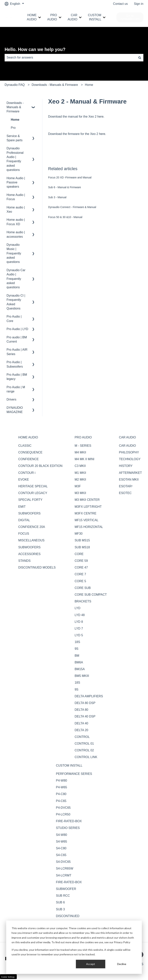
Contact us (120, 4)
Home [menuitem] (15, 120)
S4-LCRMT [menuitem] (64, 875)
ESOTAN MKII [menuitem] (129, 480)
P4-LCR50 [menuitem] (63, 814)
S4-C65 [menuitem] (61, 855)
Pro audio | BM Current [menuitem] (17, 339)
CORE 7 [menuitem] (80, 574)
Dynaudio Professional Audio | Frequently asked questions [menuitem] (15, 159)
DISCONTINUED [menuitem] (68, 916)
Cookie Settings (8, 977)
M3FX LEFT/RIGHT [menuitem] (88, 507)
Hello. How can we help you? (35, 49)
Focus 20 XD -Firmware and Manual (70, 177)
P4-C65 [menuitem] (61, 801)
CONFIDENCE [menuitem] (29, 459)
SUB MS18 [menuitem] (82, 547)
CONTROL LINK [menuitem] (86, 757)
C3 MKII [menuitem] (80, 466)
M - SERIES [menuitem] (83, 446)
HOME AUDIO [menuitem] (28, 437)
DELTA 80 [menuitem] (81, 710)
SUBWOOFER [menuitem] (66, 889)
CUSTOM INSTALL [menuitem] (69, 766)
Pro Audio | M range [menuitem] (16, 389)
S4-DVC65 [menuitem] (63, 862)
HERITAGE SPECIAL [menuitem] (33, 486)
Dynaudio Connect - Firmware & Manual (72, 207)
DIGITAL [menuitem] (24, 520)
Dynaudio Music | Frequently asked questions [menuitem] (14, 253)
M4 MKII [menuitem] (80, 452)
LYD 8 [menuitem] (79, 622)
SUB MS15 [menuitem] (82, 540)
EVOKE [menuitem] (24, 480)
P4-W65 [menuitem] (61, 787)
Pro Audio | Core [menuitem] (14, 319)
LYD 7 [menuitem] (79, 628)
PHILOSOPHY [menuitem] (129, 452)
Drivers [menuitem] (11, 399)
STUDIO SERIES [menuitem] (68, 828)
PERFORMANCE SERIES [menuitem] (74, 774)
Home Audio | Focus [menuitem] (16, 197)
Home (89, 85)
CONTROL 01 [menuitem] (84, 744)
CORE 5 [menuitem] (80, 581)
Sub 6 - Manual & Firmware (65, 187)
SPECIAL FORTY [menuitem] (30, 500)
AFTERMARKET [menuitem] (130, 473)
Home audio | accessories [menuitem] (16, 234)
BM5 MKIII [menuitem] (82, 676)
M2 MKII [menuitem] (80, 480)
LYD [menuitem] (77, 608)
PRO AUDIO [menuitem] (83, 437)
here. (101, 117)
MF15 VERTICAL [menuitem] (86, 520)
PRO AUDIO (52, 17)
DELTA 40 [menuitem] (81, 723)
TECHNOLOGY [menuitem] (130, 459)
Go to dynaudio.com (130, 17)
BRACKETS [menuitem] (83, 601)
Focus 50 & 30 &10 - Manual (65, 217)
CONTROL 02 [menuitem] (84, 750)
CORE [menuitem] (79, 554)
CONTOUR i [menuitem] (27, 473)
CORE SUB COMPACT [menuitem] (91, 595)
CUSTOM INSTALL (95, 17)
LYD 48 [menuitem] (80, 615)
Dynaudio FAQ (15, 85)
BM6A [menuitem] (79, 662)
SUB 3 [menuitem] (60, 909)
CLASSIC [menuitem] (25, 446)
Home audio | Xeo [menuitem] (16, 209)
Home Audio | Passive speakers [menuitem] (16, 182)
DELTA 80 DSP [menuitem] (85, 703)
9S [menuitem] (77, 649)
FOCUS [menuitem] (24, 534)
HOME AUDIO (32, 17)
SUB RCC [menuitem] (63, 896)
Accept (91, 964)
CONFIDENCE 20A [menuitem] (32, 527)
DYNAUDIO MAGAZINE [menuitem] (15, 410)
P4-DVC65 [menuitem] (63, 808)
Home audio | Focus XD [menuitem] (16, 222)
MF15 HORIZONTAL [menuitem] (89, 527)
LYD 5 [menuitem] (79, 635)
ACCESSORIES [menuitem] (29, 554)
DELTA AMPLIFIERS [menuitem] (89, 696)
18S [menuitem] (77, 642)
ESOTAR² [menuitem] (126, 486)
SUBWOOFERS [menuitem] (29, 513)
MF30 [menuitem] (79, 534)
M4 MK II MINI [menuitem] (84, 459)
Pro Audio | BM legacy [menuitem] (17, 377)
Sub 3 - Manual (57, 197)
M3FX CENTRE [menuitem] (85, 513)
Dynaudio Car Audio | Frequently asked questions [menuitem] (16, 279)
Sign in (139, 4)
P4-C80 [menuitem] (61, 794)
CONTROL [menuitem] (82, 737)
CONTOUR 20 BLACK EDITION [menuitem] (40, 466)
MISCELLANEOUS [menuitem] (31, 540)
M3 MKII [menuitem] (80, 493)
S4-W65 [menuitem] (61, 842)
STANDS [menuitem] (24, 561)
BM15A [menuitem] (80, 669)
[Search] (140, 58)
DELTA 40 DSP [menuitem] (85, 716)
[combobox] (70, 58)
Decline (122, 964)
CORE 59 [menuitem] (81, 561)
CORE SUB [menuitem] (83, 588)
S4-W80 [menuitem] (61, 835)
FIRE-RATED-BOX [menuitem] (69, 821)
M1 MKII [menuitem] (80, 473)
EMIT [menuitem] (22, 507)
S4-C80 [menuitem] (61, 848)
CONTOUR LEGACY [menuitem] (33, 493)
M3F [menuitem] (78, 486)
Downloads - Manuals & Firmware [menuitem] (15, 107)
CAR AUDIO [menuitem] (127, 437)
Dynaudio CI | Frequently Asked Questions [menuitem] (16, 302)
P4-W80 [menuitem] (61, 781)
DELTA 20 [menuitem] (81, 730)
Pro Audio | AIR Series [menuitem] (17, 352)
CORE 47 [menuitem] (81, 567)
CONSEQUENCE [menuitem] (30, 452)
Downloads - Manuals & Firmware (55, 85)
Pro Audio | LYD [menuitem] (17, 329)
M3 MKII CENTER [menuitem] (87, 500)
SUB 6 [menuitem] (60, 902)
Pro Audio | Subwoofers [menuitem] (15, 364)
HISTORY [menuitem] (126, 466)
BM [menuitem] (77, 656)
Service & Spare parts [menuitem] (15, 138)
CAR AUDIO (73, 17)
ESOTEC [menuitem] (125, 493)
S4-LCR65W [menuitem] (65, 868)
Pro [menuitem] (13, 128)
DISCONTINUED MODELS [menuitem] (37, 567)
